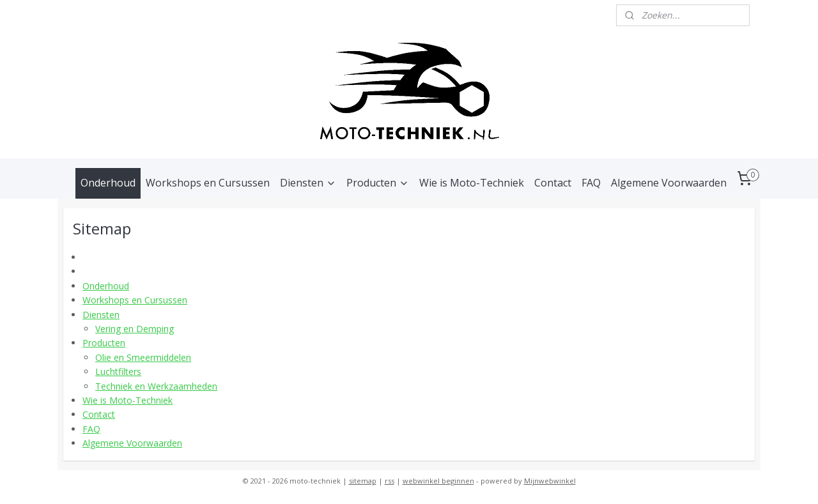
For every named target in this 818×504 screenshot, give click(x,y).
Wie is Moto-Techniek (472, 183)
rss (390, 481)
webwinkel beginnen (438, 481)
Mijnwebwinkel (550, 481)
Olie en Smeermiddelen (143, 357)
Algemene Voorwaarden (669, 183)
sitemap (363, 481)
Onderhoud (108, 183)
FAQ (591, 183)
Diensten (308, 183)
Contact (553, 183)
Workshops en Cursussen (208, 183)
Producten (378, 183)
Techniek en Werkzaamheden (156, 386)
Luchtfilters (118, 371)
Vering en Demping (135, 329)
